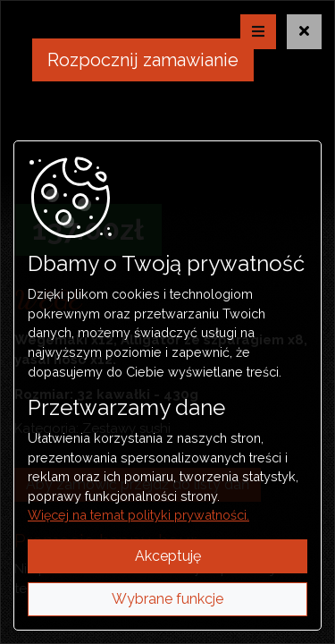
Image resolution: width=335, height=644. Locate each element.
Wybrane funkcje (167, 599)
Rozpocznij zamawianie (143, 60)
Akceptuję (168, 556)
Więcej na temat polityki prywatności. (138, 515)
